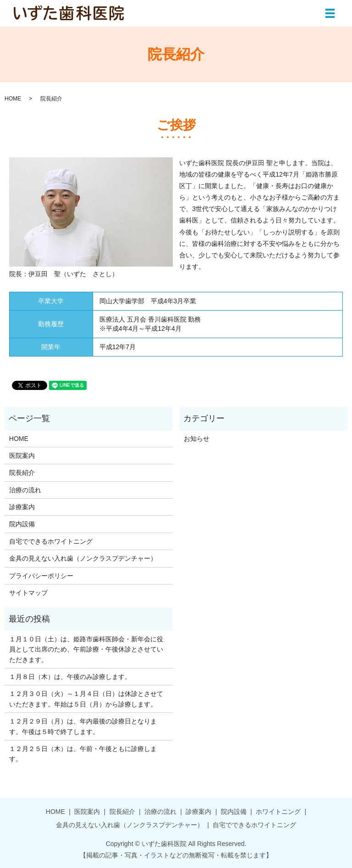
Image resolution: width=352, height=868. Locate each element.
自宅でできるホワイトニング (51, 541)
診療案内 (22, 507)
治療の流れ (25, 490)
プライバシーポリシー (41, 576)
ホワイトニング (278, 812)
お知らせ (197, 439)
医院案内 (22, 456)
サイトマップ (28, 593)
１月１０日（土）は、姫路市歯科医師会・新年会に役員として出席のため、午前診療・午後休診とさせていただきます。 (86, 649)
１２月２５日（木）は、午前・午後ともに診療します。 (83, 754)
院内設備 (22, 524)
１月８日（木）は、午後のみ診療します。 (70, 677)
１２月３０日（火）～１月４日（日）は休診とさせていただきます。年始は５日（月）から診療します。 (86, 699)
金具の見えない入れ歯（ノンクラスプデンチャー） (83, 558)
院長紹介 (22, 473)
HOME (13, 99)
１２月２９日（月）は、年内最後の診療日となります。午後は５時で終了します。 (83, 726)
